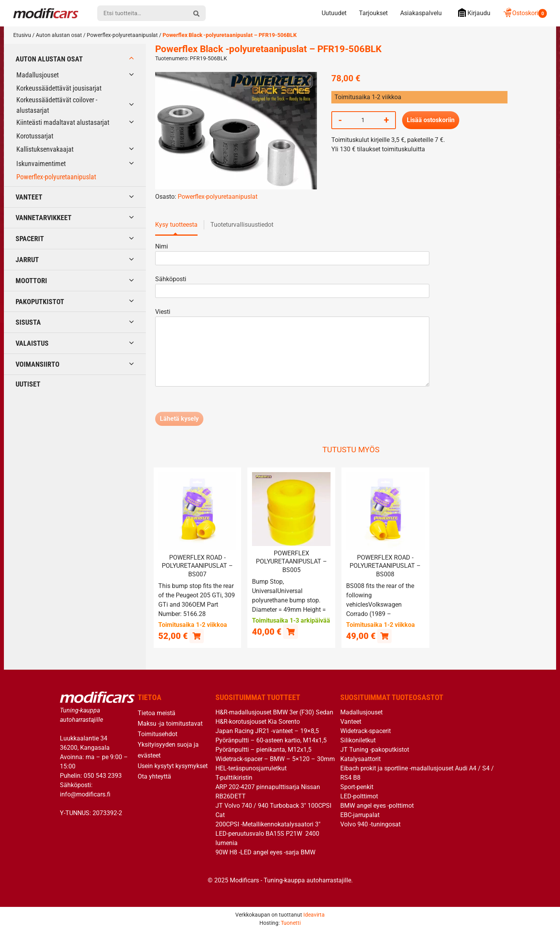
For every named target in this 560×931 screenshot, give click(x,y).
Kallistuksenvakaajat (45, 149)
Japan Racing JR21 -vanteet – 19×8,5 (267, 731)
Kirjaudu (472, 13)
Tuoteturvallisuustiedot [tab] (242, 225)
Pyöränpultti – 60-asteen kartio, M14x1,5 (271, 740)
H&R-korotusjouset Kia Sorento (258, 721)
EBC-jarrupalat (360, 815)
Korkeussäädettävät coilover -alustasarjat (57, 105)
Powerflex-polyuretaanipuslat (122, 35)
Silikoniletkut (358, 740)
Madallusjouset (38, 75)
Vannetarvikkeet (44, 218)
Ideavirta (314, 915)
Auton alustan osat (59, 35)
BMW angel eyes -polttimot (377, 805)
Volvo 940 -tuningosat (370, 824)
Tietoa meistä (157, 713)
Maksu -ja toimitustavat (170, 724)
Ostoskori (525, 13)
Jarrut (27, 260)
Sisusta (28, 322)
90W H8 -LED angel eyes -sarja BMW (265, 852)
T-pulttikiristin (234, 777)
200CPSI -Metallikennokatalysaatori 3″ (268, 824)
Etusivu (22, 35)
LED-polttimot (359, 796)
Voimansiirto (38, 364)
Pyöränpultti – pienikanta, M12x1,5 (263, 749)
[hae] (196, 13)
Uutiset (28, 384)
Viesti (292, 348)
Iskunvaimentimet (41, 164)
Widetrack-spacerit (366, 731)
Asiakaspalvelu (421, 13)
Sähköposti (292, 285)
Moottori (31, 281)
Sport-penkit (357, 787)
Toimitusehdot (157, 734)
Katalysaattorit (360, 759)
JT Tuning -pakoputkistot (375, 749)
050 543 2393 (103, 776)
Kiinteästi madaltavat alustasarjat (63, 122)
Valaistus (32, 343)
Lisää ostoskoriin (431, 120)
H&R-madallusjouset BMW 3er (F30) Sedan (274, 712)
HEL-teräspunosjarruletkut (251, 768)
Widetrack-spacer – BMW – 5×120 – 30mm (275, 759)
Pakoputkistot (40, 302)
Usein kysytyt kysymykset (173, 766)
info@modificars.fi (85, 794)
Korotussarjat (35, 136)
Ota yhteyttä (154, 776)
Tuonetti (291, 923)
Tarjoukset (373, 13)
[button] (197, 636)
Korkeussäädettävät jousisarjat (59, 88)
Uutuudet (334, 13)
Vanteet (29, 197)
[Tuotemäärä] (363, 120)
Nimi (292, 252)
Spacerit (30, 239)
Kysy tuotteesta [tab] (176, 225)
